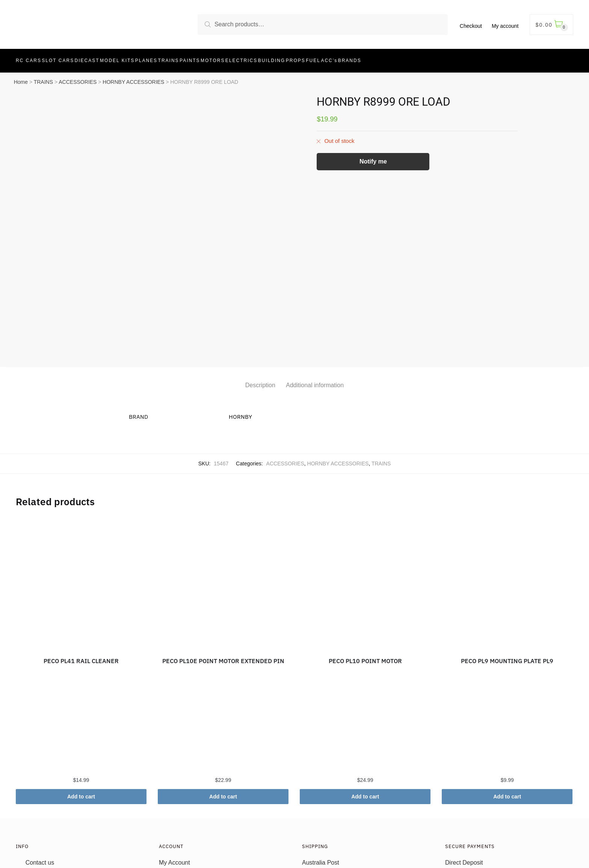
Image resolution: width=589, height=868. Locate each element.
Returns (313, 791)
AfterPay (457, 802)
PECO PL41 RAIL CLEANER (81, 577)
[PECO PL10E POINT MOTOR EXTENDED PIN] (223, 499)
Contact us (40, 779)
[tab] (260, 296)
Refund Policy (44, 814)
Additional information (315, 302)
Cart (165, 814)
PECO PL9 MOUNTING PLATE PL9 (507, 577)
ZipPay (455, 814)
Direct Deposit (464, 779)
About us (37, 791)
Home (21, 77)
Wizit (452, 837)
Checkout (471, 26)
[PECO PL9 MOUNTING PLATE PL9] (507, 499)
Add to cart (81, 713)
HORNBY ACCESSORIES (133, 77)
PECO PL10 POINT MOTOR (365, 577)
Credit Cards (462, 791)
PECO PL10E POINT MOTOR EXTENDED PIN (223, 577)
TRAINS (43, 77)
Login (166, 802)
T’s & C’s (37, 802)
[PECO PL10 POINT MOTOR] (365, 499)
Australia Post (321, 779)
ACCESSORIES (78, 77)
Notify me (373, 157)
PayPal (455, 825)
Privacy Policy (44, 825)
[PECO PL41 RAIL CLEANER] (81, 499)
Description (260, 302)
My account (505, 26)
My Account (174, 779)
